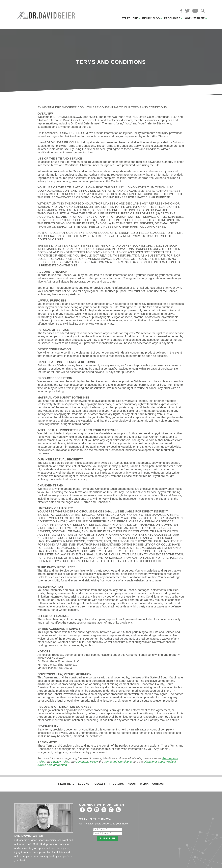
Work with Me (195, 18)
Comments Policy (86, 762)
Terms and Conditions (118, 762)
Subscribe (107, 839)
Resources (172, 18)
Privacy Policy (60, 762)
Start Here (130, 18)
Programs (116, 784)
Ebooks (84, 784)
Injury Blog (151, 18)
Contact (159, 784)
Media (144, 784)
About (132, 784)
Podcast (99, 784)
